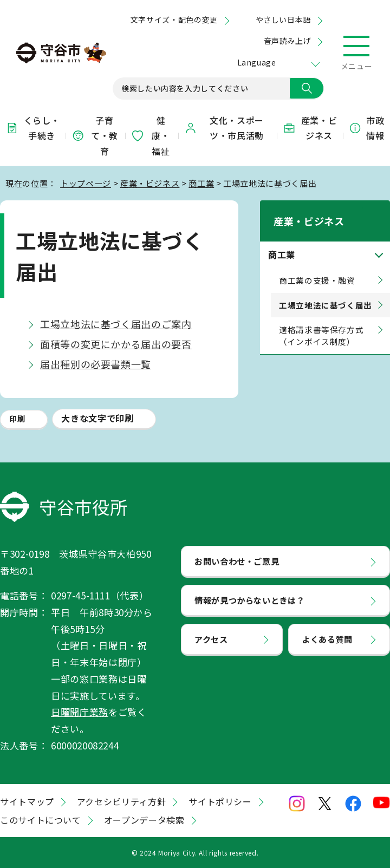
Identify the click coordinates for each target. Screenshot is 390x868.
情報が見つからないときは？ (249, 600)
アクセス (211, 639)
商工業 (201, 183)
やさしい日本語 (283, 19)
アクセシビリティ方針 (121, 801)
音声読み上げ (287, 41)
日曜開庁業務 (80, 712)
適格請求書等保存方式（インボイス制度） (321, 322)
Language (256, 62)
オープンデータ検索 (144, 820)
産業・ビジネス (310, 128)
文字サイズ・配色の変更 (174, 19)
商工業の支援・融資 (317, 266)
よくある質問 (327, 639)
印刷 (17, 419)
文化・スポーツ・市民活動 (224, 128)
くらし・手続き (32, 128)
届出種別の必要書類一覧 (96, 364)
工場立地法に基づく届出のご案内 (116, 324)
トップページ (86, 183)
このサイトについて (41, 820)
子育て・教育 (95, 136)
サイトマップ (27, 801)
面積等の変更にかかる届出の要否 (116, 344)
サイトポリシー (220, 801)
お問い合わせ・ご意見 (237, 561)
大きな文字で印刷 (97, 418)
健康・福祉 (151, 136)
